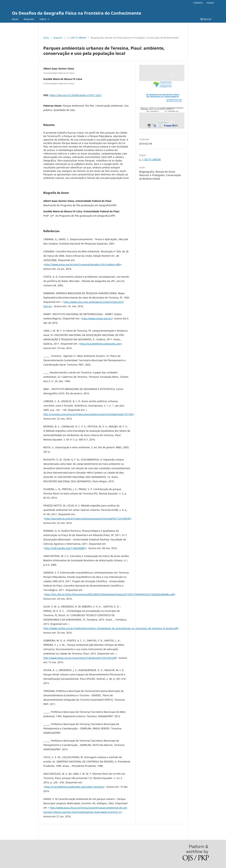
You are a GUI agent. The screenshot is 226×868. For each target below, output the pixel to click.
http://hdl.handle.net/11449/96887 (65, 548)
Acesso (210, 3)
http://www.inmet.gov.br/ (97, 318)
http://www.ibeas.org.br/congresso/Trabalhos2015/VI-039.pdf (80, 658)
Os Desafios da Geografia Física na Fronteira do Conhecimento (77, 13)
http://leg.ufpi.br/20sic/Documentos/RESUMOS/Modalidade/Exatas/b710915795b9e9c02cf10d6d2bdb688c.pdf (109, 594)
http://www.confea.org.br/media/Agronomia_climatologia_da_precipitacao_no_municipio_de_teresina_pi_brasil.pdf (110, 628)
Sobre (43, 19)
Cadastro (198, 3)
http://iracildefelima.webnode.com (100, 344)
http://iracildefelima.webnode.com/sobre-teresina (74, 787)
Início (46, 38)
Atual (15, 19)
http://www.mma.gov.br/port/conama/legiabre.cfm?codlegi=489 (83, 264)
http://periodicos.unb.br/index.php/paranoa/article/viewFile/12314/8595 (87, 519)
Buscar (206, 19)
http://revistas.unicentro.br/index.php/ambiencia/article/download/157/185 (88, 414)
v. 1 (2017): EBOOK (77, 38)
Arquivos (29, 19)
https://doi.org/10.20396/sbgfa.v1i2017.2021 (76, 95)
